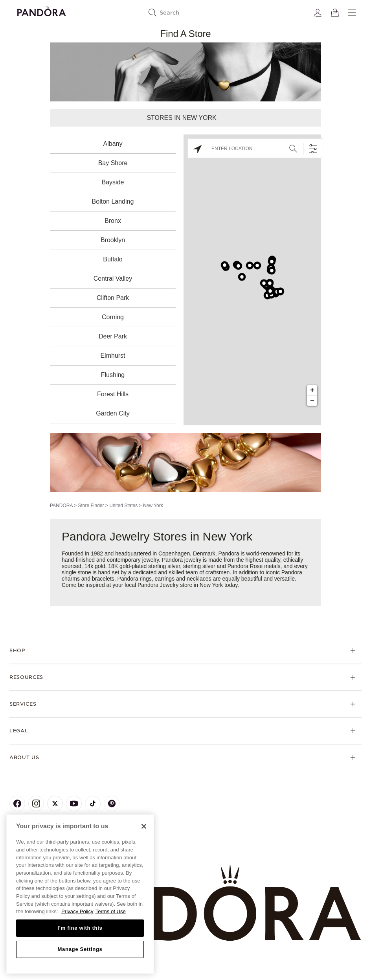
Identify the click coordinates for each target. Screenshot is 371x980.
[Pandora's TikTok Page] (93, 803)
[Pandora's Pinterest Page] (112, 803)
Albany (113, 144)
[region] (80, 894)
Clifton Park (113, 298)
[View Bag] (335, 13)
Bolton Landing (113, 201)
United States (123, 506)
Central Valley (113, 279)
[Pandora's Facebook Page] (17, 803)
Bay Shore (113, 163)
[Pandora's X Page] (55, 803)
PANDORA (61, 506)
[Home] (185, 903)
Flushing (113, 375)
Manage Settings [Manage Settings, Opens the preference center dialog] (80, 949)
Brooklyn (113, 240)
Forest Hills (113, 394)
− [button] (312, 401)
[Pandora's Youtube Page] (74, 803)
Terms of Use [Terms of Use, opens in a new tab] (111, 911)
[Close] (144, 826)
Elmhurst (113, 356)
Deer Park (113, 336)
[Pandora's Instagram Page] (36, 803)
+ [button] (312, 390)
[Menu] (352, 13)
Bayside (113, 182)
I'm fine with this (80, 928)
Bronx (113, 221)
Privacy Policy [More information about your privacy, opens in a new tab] (77, 911)
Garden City (113, 413)
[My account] (318, 13)
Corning (113, 317)
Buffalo (113, 259)
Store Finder (91, 506)
